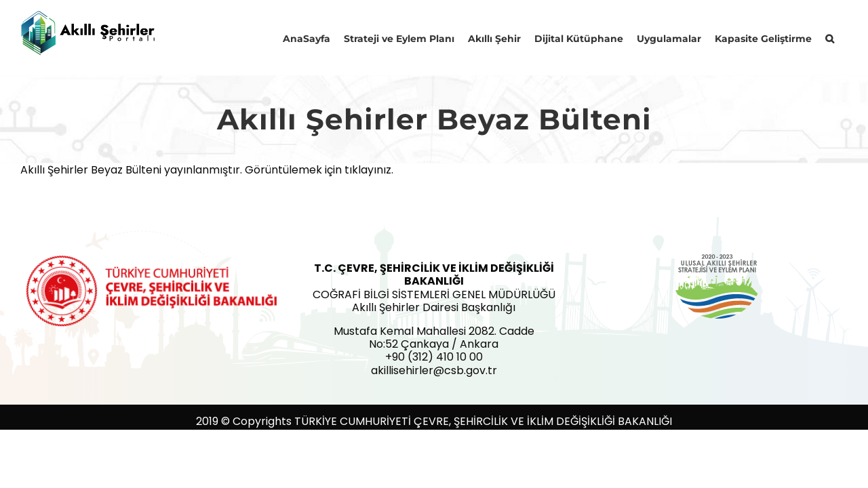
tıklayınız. (369, 170)
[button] (843, 37)
